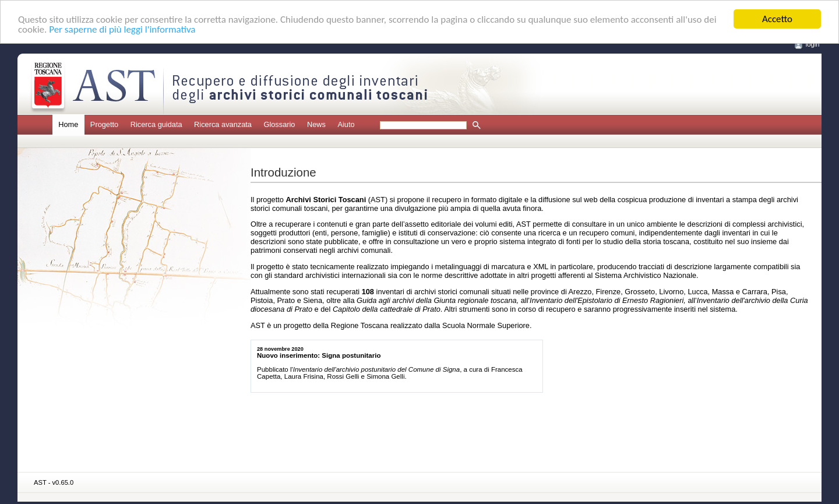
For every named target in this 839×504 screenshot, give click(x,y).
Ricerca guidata (156, 124)
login (813, 44)
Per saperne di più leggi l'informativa (122, 29)
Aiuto (346, 124)
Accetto (777, 19)
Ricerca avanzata (223, 124)
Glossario (279, 124)
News (316, 124)
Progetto (104, 124)
